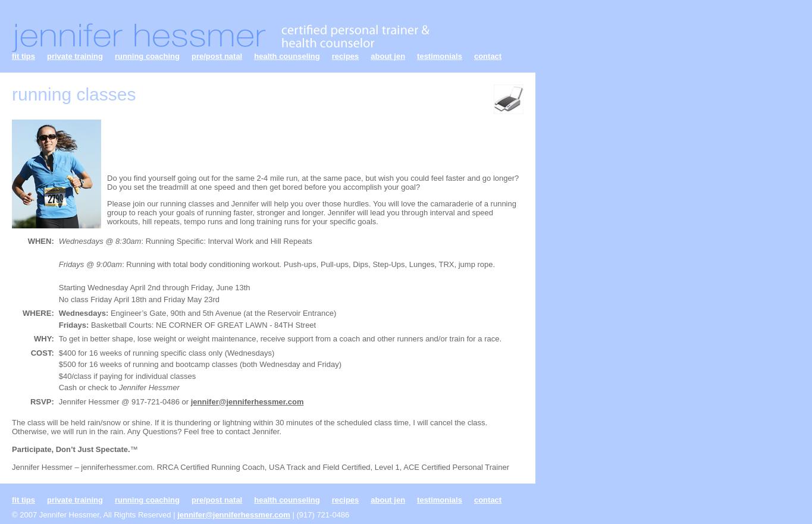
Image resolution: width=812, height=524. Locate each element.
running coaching (147, 56)
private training (75, 56)
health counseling (287, 56)
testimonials (440, 56)
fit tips (23, 56)
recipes (346, 56)
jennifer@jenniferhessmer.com (247, 402)
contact (488, 56)
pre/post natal (217, 56)
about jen (388, 56)
